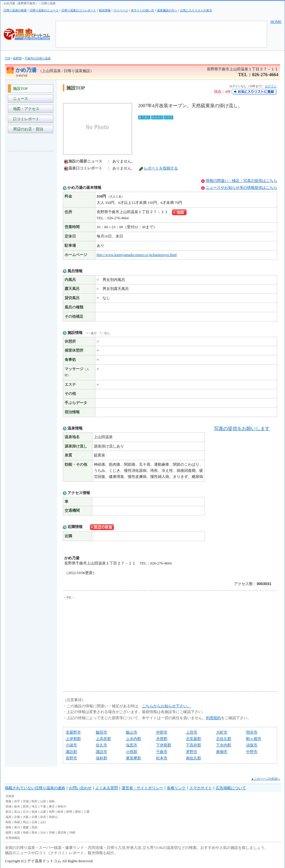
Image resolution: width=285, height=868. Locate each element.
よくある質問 (107, 788)
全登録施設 (13, 838)
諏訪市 (102, 752)
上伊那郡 (73, 739)
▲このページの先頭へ (266, 779)
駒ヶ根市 (254, 739)
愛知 (78, 812)
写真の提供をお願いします (242, 428)
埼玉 (34, 806)
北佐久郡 (224, 739)
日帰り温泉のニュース (44, 10)
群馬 (26, 806)
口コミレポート (25, 119)
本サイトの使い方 (142, 10)
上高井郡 (103, 739)
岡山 (26, 822)
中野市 (252, 752)
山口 (43, 822)
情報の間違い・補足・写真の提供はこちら (241, 181)
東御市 (222, 752)
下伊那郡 (164, 745)
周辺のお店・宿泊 (27, 129)
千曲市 (162, 752)
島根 (17, 822)
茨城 (8, 806)
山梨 (43, 812)
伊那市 (162, 732)
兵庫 (34, 817)
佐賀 (17, 833)
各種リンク (176, 788)
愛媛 (26, 827)
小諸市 (71, 745)
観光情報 (105, 10)
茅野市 (192, 752)
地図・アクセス (25, 109)
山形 (43, 801)
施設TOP (19, 88)
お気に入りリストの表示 (196, 10)
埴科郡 (102, 758)
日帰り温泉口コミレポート (79, 10)
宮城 (26, 801)
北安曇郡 (193, 739)
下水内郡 (224, 745)
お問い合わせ (80, 788)
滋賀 (8, 817)
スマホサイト (201, 788)
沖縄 (72, 833)
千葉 (43, 806)
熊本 (34, 833)
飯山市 (132, 732)
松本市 (162, 758)
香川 (17, 827)
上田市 (192, 732)
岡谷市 (252, 732)
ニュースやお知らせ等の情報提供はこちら (241, 188)
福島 (52, 801)
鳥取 (8, 822)
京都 (17, 817)
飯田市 (102, 732)
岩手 (17, 801)
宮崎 (52, 833)
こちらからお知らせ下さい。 (166, 706)
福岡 (8, 833)
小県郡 (132, 752)
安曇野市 (73, 732)
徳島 (8, 827)
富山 (17, 812)
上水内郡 (134, 739)
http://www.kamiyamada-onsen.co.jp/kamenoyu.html (137, 255)
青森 (8, 801)
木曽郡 (162, 739)
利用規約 (213, 718)
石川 (26, 812)
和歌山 (53, 817)
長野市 (71, 758)
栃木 (17, 806)
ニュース (20, 99)
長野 (52, 812)
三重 (87, 812)
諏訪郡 (71, 752)
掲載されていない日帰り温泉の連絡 (35, 788)
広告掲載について (231, 788)
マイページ (121, 10)
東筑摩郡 (134, 758)
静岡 (69, 812)
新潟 (8, 812)
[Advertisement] (31, 242)
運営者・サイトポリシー (142, 788)
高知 (34, 827)
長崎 (26, 833)
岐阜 (61, 812)
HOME (276, 22)
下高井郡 (193, 745)
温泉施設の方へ (167, 10)
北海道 (10, 796)
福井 (34, 812)
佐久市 (102, 745)
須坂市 (252, 745)
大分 (43, 833)
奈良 (43, 817)
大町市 (222, 732)
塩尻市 (132, 745)
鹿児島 (62, 833)
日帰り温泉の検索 (15, 10)
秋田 (34, 801)
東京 (52, 806)
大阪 (26, 817)
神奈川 (62, 806)
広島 (34, 822)
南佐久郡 (193, 758)
